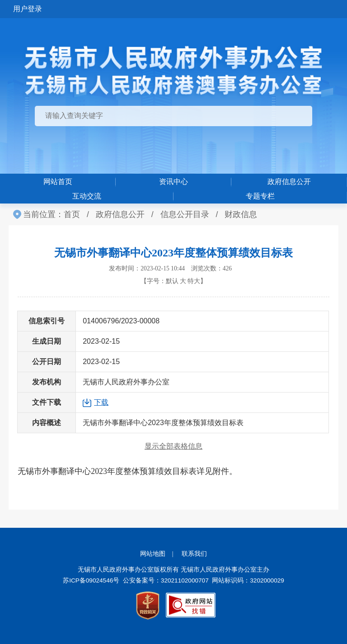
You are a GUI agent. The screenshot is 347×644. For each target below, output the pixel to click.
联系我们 (194, 554)
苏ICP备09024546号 (91, 580)
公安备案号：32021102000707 (166, 580)
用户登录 (28, 9)
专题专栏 (260, 196)
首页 (72, 214)
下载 (101, 402)
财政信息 (241, 214)
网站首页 (58, 182)
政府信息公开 (289, 182)
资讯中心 (173, 182)
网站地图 (153, 554)
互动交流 (87, 196)
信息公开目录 (185, 214)
